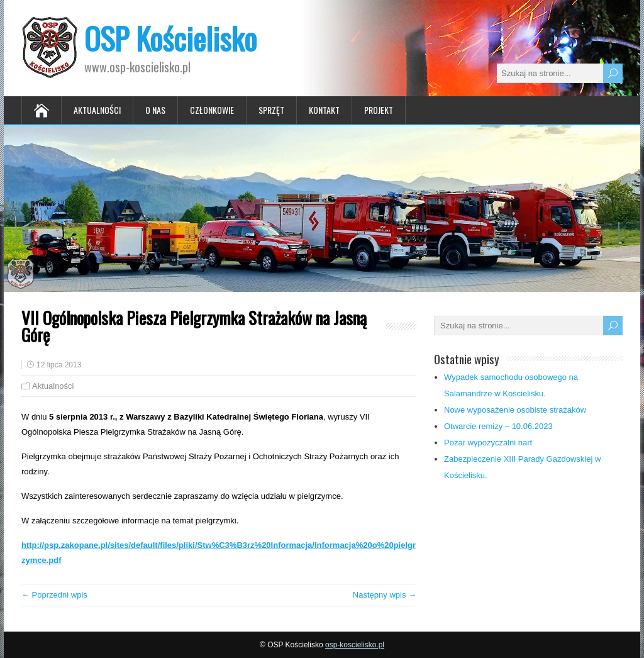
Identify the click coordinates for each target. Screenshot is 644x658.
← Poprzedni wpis (54, 595)
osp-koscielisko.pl (355, 645)
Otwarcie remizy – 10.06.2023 (498, 426)
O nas (155, 110)
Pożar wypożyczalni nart (488, 443)
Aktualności (97, 110)
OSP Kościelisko (170, 38)
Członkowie (212, 110)
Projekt (379, 110)
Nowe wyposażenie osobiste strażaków (515, 410)
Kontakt (324, 110)
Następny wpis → (385, 595)
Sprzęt (271, 110)
